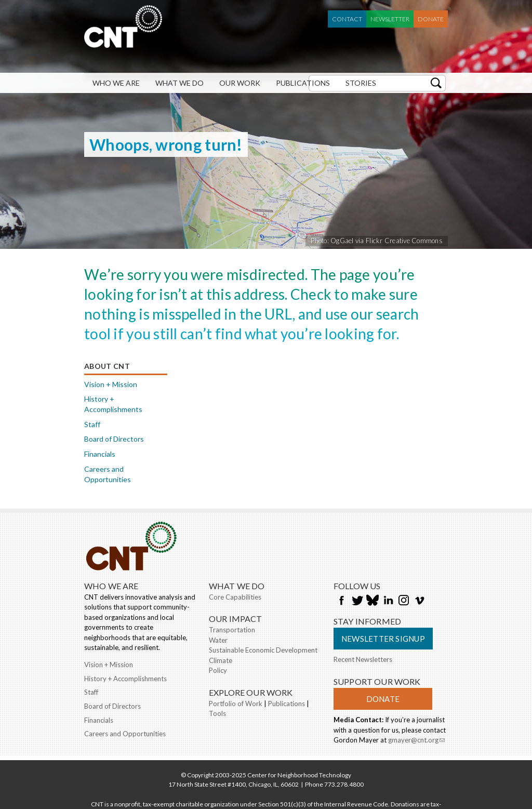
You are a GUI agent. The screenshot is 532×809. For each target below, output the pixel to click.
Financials (100, 454)
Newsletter (390, 19)
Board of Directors (114, 439)
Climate (221, 660)
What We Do (179, 83)
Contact (347, 19)
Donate (431, 19)
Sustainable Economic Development (263, 650)
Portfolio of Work (236, 704)
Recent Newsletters (363, 659)
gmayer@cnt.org (416, 741)
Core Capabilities (235, 597)
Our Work (240, 83)
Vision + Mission (111, 384)
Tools (217, 713)
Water (218, 640)
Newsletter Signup (383, 639)
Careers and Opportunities (108, 474)
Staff (92, 424)
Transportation (232, 630)
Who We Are (116, 83)
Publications (303, 83)
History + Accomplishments (113, 404)
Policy (218, 670)
